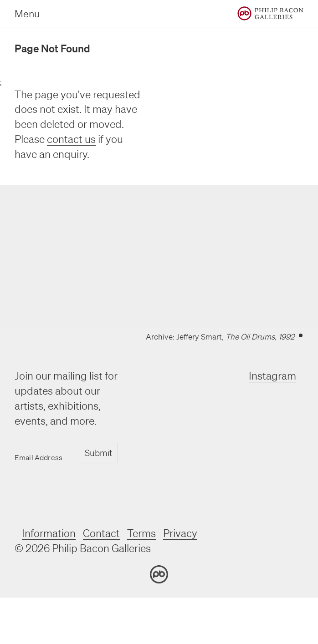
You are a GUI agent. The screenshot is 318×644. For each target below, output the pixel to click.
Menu (27, 13)
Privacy (180, 533)
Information (49, 533)
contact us (71, 139)
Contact (101, 533)
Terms (141, 533)
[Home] (270, 13)
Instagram (272, 376)
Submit (98, 453)
